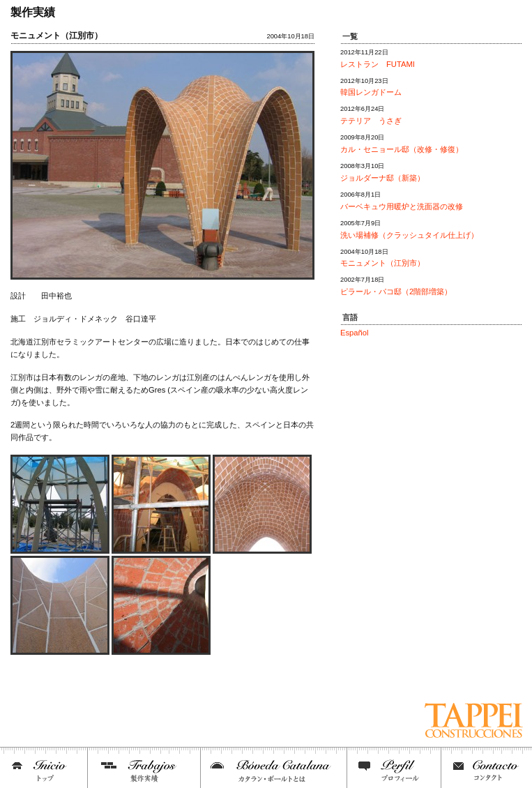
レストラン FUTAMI (378, 64)
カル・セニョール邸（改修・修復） (402, 149)
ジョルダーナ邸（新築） (382, 178)
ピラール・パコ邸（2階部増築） (396, 291)
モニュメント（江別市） (382, 263)
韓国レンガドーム (371, 92)
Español (354, 333)
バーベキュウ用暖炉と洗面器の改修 (402, 206)
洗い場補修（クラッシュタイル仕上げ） (409, 235)
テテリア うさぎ (371, 121)
